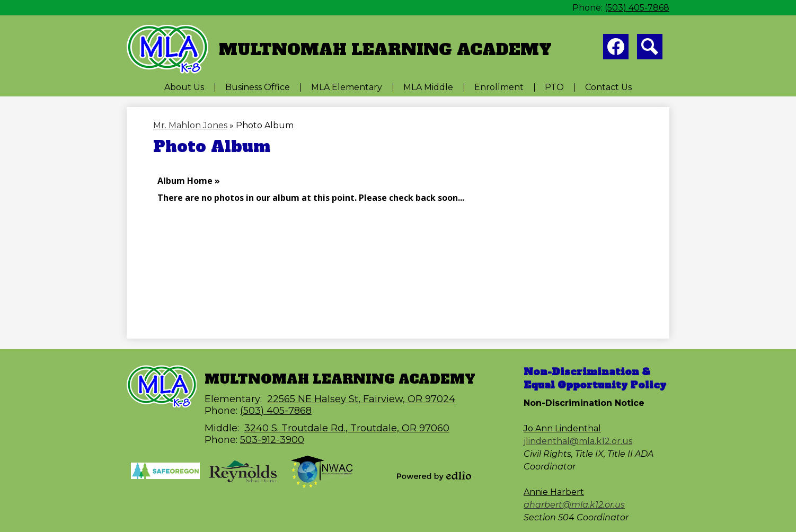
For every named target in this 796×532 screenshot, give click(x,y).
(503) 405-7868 (637, 8)
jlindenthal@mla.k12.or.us (578, 441)
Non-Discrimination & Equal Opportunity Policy (595, 378)
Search (650, 49)
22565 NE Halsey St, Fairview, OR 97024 (361, 399)
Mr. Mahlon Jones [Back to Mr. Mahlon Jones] (190, 125)
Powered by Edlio (434, 476)
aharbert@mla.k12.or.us (574, 505)
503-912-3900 (272, 440)
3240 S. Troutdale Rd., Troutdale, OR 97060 (347, 428)
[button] (184, 87)
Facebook (616, 49)
